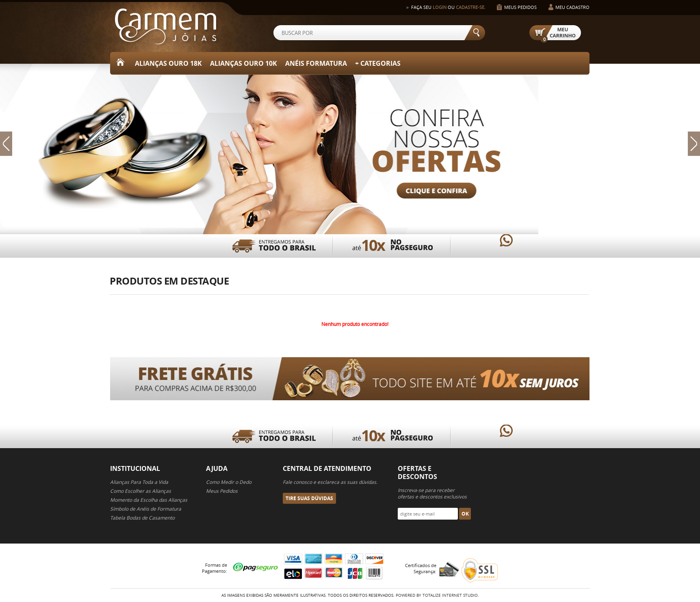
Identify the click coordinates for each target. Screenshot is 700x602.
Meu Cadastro (572, 7)
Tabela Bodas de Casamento (142, 518)
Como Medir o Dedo (229, 482)
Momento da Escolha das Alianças (149, 500)
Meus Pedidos (520, 7)
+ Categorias (378, 63)
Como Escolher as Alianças (141, 491)
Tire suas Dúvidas (309, 498)
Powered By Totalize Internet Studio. (437, 595)
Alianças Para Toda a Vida (139, 482)
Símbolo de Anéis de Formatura (146, 509)
